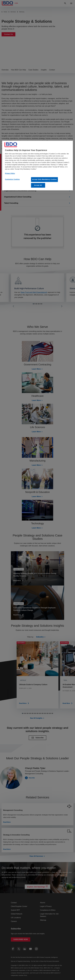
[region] (37, 166)
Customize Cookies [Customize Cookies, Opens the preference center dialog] (12, 179)
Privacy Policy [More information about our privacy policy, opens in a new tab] (10, 173)
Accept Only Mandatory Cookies (44, 180)
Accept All (38, 185)
